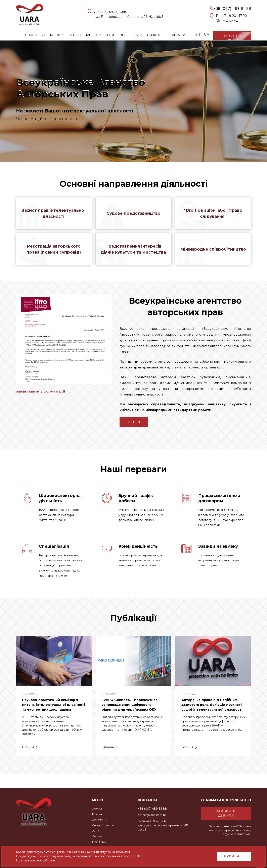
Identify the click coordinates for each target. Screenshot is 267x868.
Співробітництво (104, 825)
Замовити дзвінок (226, 813)
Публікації (99, 842)
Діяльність (99, 836)
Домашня (99, 808)
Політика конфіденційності (35, 860)
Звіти (96, 831)
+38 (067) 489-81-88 (232, 9)
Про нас (98, 814)
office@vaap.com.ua (152, 815)
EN (198, 35)
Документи (100, 819)
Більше (134, 423)
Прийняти (234, 856)
